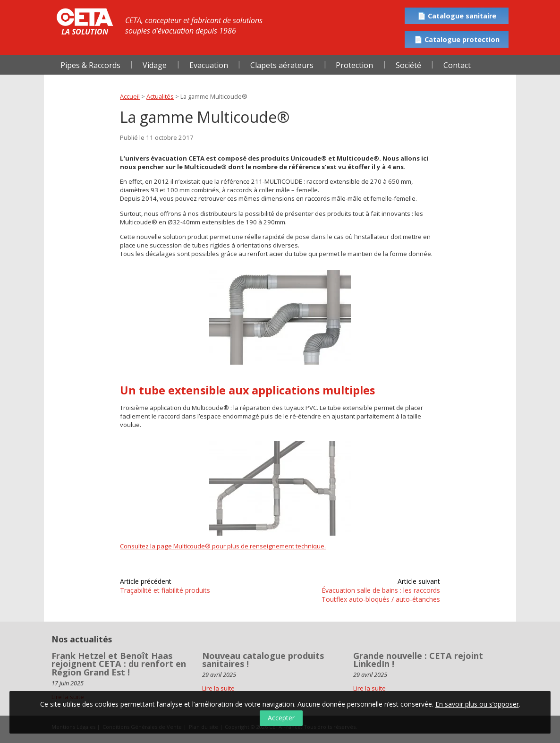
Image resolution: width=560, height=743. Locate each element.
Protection (354, 65)
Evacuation (209, 65)
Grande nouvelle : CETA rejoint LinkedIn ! (418, 660)
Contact (457, 65)
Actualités (160, 96)
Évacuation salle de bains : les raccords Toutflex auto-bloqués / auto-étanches (381, 595)
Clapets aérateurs (282, 65)
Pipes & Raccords (90, 65)
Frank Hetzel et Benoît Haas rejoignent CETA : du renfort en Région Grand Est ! (119, 664)
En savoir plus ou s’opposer (477, 704)
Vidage (155, 65)
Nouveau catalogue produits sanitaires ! (263, 660)
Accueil (130, 96)
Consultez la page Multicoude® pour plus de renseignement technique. (223, 546)
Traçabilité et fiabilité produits (165, 590)
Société (408, 65)
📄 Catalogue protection (457, 39)
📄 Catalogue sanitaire (457, 16)
